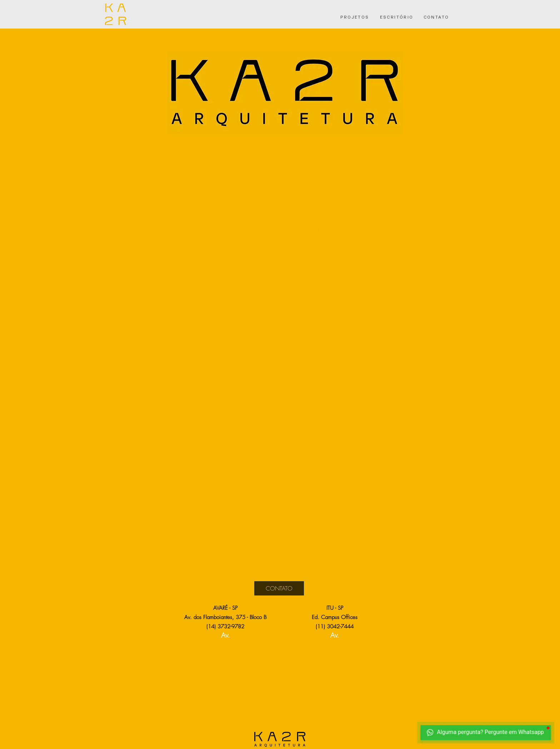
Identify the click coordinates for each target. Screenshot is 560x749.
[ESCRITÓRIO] (397, 17)
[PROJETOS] (355, 17)
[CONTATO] (436, 17)
